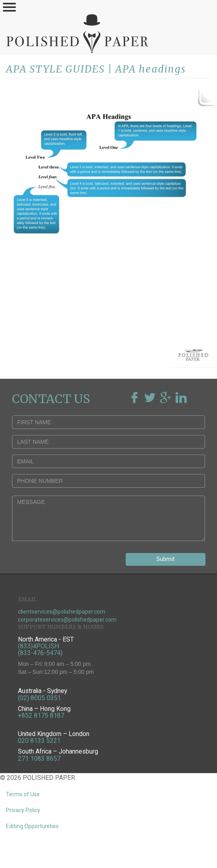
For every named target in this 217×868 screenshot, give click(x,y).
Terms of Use (23, 794)
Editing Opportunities (32, 826)
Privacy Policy (23, 810)
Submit (166, 559)
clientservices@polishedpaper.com (62, 612)
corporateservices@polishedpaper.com (67, 620)
